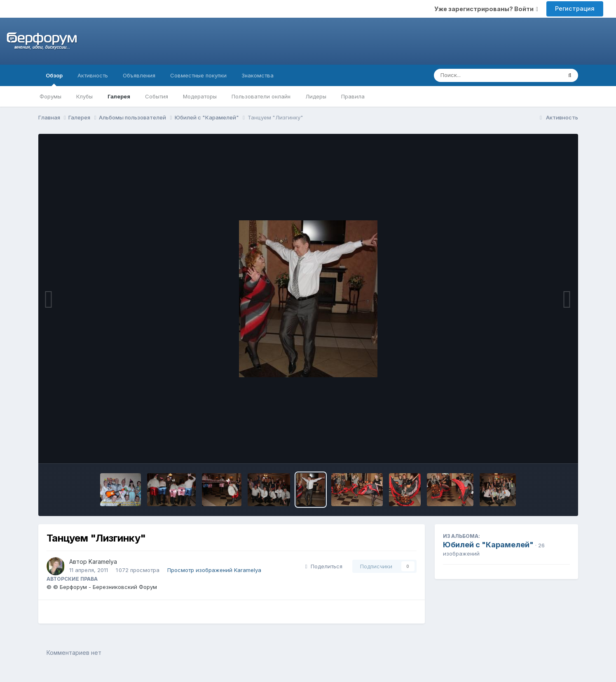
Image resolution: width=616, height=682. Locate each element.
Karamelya (103, 562)
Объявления (139, 75)
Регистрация (575, 8)
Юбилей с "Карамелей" (488, 545)
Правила (353, 96)
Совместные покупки (198, 75)
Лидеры (316, 96)
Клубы (84, 96)
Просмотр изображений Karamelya (214, 570)
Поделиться (324, 566)
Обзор (54, 79)
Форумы (50, 96)
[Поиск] (482, 75)
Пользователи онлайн (261, 96)
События (157, 96)
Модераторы (200, 96)
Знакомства (258, 75)
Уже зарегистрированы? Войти (486, 9)
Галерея (119, 96)
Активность (93, 75)
